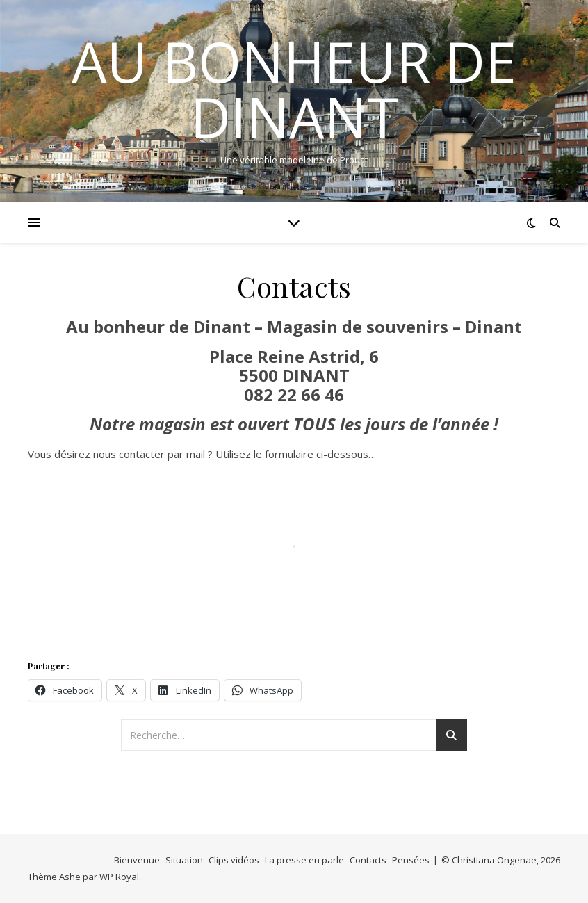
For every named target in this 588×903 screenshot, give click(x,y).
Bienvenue (137, 860)
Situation (184, 860)
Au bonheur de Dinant (294, 89)
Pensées (411, 860)
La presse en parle (304, 860)
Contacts (368, 860)
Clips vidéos (234, 860)
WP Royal (119, 877)
